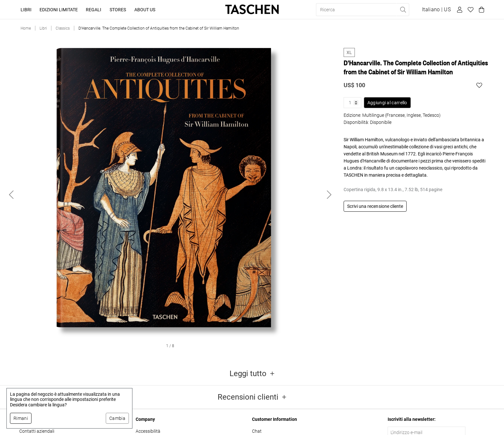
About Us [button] (145, 10)
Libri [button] (26, 10)
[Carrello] (481, 10)
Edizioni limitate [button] (59, 10)
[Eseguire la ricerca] (403, 10)
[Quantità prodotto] (352, 103)
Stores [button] (118, 10)
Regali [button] (94, 10)
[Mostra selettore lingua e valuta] (436, 10)
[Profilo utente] (459, 10)
